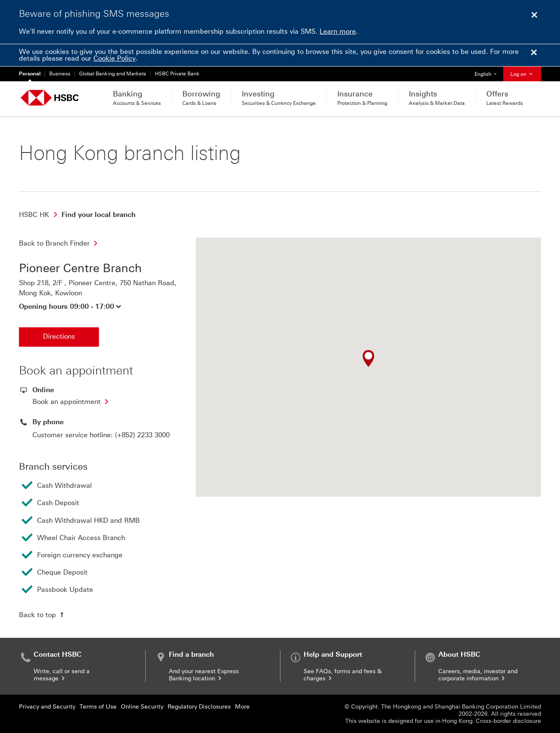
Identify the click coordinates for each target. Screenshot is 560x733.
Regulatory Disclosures (199, 707)
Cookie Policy (115, 58)
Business (60, 74)
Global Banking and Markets (113, 74)
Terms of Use (98, 707)
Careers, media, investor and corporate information (478, 675)
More (242, 707)
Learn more (338, 31)
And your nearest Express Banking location (204, 675)
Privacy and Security (47, 707)
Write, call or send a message (62, 675)
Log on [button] (522, 74)
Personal (30, 74)
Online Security (142, 707)
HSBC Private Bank (177, 74)
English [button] (489, 72)
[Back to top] (42, 615)
